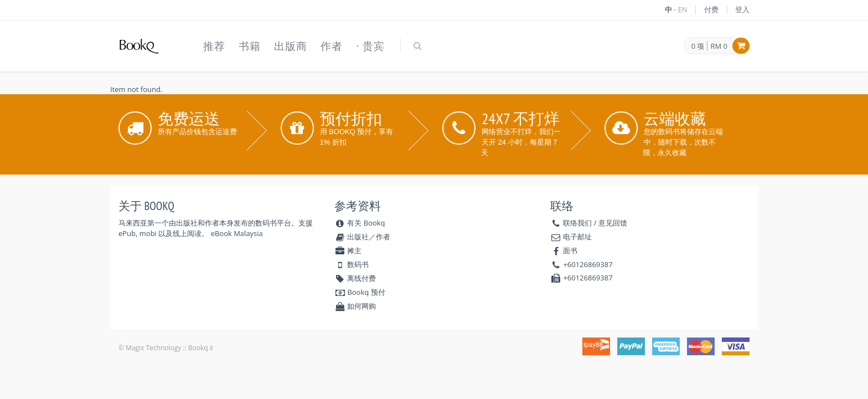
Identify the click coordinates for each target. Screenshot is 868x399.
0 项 (698, 47)
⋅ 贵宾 (370, 46)
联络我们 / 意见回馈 (595, 223)
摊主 (348, 250)
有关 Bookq (360, 223)
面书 (570, 250)
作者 (332, 46)
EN (683, 9)
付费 (711, 9)
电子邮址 (577, 237)
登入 (742, 9)
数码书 (352, 264)
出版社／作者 (362, 237)
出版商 (291, 46)
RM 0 (719, 46)
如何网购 (355, 306)
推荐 (214, 46)
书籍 (250, 46)
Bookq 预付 (360, 292)
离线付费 (355, 278)
